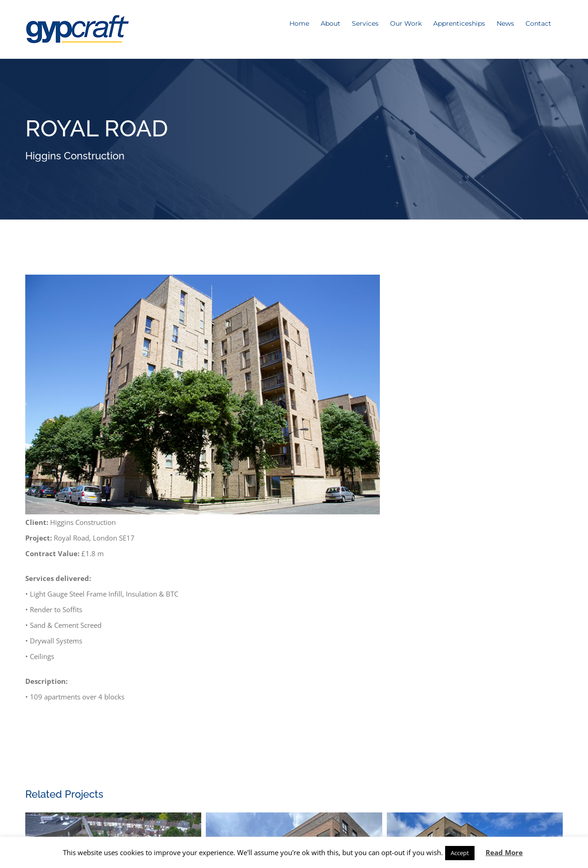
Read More (504, 852)
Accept (460, 853)
